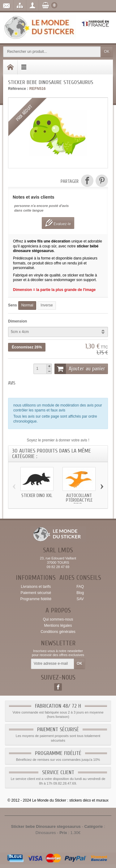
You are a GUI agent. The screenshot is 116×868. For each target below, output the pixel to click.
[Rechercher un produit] (52, 52)
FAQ (80, 587)
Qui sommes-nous (58, 619)
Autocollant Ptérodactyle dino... (79, 500)
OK (107, 52)
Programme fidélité (36, 599)
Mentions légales (58, 626)
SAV (80, 599)
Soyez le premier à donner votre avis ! (58, 440)
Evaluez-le (58, 223)
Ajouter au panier (80, 369)
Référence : (18, 89)
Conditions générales (58, 632)
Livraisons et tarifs (36, 587)
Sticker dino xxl (37, 496)
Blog (80, 593)
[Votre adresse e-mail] (53, 664)
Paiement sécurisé (36, 593)
